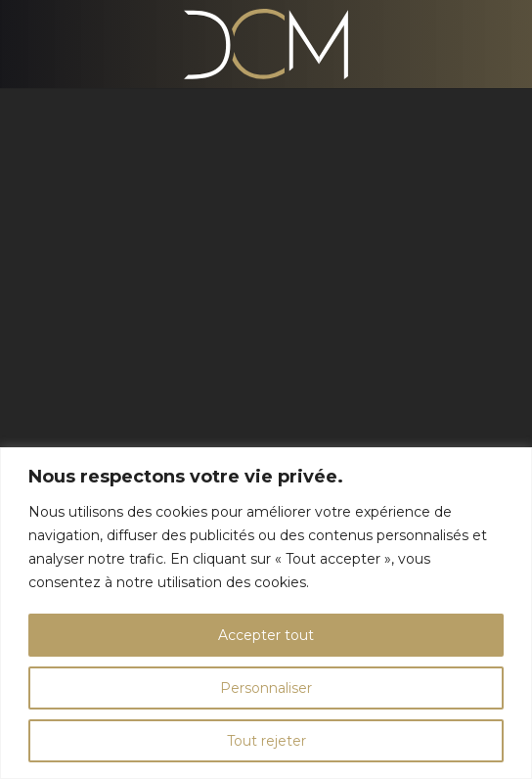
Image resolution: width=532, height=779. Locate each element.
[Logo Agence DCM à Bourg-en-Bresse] (266, 44)
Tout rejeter (266, 741)
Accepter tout (266, 635)
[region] (266, 613)
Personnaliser (266, 688)
